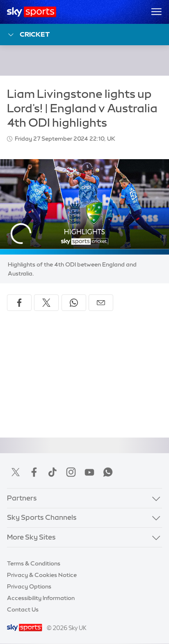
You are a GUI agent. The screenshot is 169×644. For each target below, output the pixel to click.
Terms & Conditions (34, 563)
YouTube (89, 472)
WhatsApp (108, 472)
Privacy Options (29, 586)
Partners (22, 498)
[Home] (32, 12)
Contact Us (23, 609)
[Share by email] (101, 303)
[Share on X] (46, 303)
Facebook (34, 472)
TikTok (53, 472)
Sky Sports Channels (42, 517)
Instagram (71, 472)
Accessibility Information (41, 598)
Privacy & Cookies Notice (42, 575)
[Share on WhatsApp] (74, 303)
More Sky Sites (31, 537)
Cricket (29, 35)
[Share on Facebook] (19, 303)
